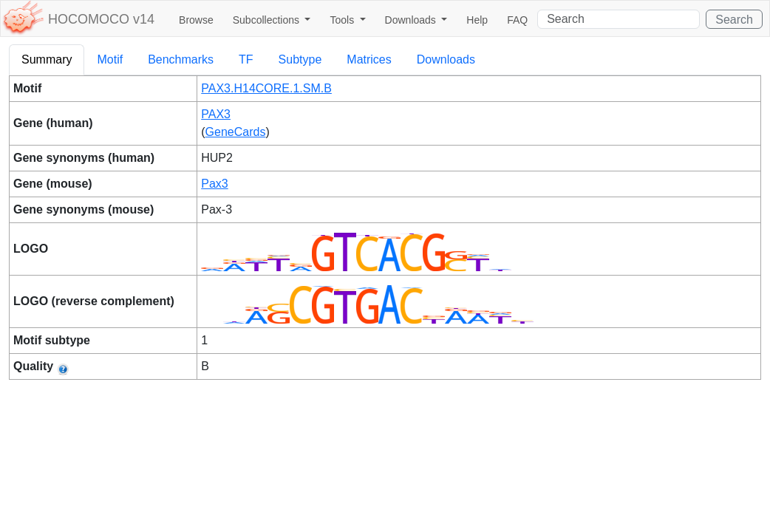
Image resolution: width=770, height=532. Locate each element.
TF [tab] (246, 59)
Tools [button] (343, 20)
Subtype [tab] (300, 59)
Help (477, 20)
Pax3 (214, 184)
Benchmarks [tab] (181, 59)
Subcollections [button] (268, 20)
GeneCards (236, 132)
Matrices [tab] (369, 59)
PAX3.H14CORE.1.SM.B (266, 88)
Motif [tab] (110, 59)
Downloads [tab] (446, 59)
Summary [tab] (47, 59)
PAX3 (216, 114)
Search (734, 20)
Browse (196, 20)
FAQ (517, 20)
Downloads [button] (412, 20)
